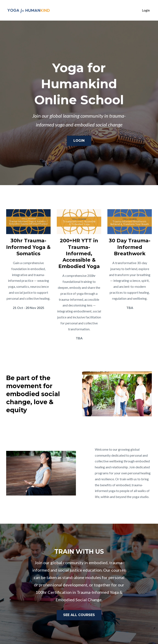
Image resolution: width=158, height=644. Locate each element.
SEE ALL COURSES (79, 615)
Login (146, 10)
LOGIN (79, 141)
